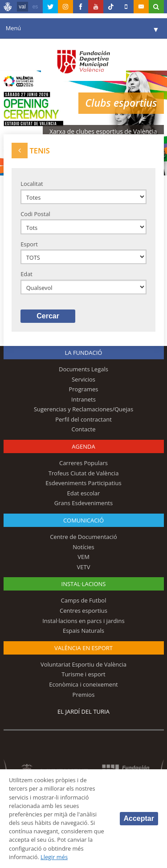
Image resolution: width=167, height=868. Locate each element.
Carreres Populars (83, 463)
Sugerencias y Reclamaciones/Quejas (83, 409)
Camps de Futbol (84, 600)
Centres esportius (83, 611)
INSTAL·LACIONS (84, 584)
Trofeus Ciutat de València (84, 473)
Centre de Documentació (83, 537)
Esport (29, 244)
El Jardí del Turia (83, 711)
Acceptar (139, 818)
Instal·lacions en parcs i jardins (83, 621)
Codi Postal (35, 214)
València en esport (83, 648)
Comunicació (83, 520)
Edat (26, 274)
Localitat (32, 184)
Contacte (84, 429)
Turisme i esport (83, 674)
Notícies (83, 547)
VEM (83, 557)
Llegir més (54, 857)
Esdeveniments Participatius (83, 483)
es (35, 7)
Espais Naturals (83, 631)
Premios (84, 695)
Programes (83, 389)
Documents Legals (83, 369)
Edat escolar (84, 493)
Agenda (83, 446)
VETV (84, 567)
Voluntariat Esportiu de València (83, 664)
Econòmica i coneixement (83, 684)
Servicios (83, 379)
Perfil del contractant (83, 419)
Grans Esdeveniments (83, 503)
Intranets (83, 399)
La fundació (84, 353)
